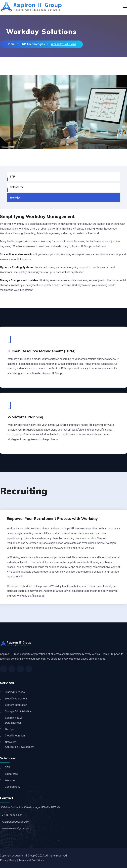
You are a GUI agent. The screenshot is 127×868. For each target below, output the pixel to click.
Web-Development (16, 699)
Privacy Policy (9, 860)
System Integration (16, 705)
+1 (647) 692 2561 (13, 815)
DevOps (10, 729)
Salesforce (17, 187)
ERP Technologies (33, 44)
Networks (11, 742)
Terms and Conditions (31, 860)
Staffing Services (15, 692)
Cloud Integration (15, 736)
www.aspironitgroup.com (16, 828)
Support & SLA (13, 718)
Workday (15, 198)
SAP (12, 177)
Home (11, 44)
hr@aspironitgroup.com (15, 822)
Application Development (20, 747)
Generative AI (13, 787)
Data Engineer (13, 723)
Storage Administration (18, 711)
